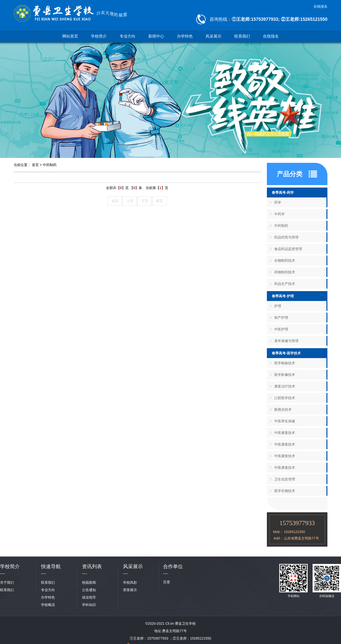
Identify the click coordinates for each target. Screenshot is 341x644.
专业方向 (128, 36)
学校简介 (99, 36)
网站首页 (70, 36)
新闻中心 (156, 36)
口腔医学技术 (285, 398)
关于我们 (7, 582)
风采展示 (213, 36)
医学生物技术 (285, 491)
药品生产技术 (285, 284)
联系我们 (242, 36)
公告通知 (89, 590)
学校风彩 (130, 582)
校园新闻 (89, 582)
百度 (167, 582)
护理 (278, 306)
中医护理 (281, 329)
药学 (278, 202)
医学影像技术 (285, 375)
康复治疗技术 (285, 386)
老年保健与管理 (286, 341)
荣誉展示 (130, 590)
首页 (35, 165)
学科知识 (89, 605)
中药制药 (50, 165)
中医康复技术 (285, 433)
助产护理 (281, 318)
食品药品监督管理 (288, 249)
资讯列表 (92, 566)
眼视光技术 (283, 409)
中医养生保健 (285, 421)
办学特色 (185, 36)
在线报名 (320, 6)
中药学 (279, 214)
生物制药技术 (285, 260)
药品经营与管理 (286, 237)
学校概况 (48, 605)
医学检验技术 (285, 363)
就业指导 (89, 597)
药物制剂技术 (285, 272)
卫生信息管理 (285, 479)
